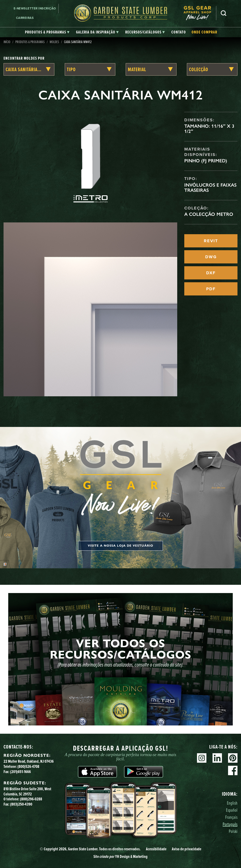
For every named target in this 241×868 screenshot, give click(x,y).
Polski (233, 831)
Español (232, 810)
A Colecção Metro (209, 214)
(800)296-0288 (31, 799)
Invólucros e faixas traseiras (210, 188)
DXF (211, 273)
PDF (211, 289)
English (232, 803)
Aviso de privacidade (187, 849)
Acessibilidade (156, 849)
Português (230, 824)
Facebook (233, 770)
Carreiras (25, 18)
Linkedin (217, 758)
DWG (211, 257)
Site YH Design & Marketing (120, 856)
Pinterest (233, 758)
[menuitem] (200, 13)
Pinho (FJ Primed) (206, 161)
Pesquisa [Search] (224, 13)
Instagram (202, 758)
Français (231, 817)
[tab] (47, 32)
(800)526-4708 (28, 766)
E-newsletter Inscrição (35, 8)
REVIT (211, 241)
